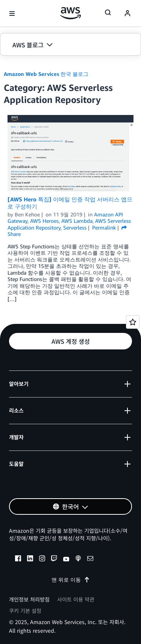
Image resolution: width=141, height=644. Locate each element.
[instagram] (42, 559)
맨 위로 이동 (71, 580)
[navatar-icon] (127, 14)
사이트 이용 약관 (76, 599)
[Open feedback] (133, 322)
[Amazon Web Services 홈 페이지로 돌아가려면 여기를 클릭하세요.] (70, 13)
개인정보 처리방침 (29, 599)
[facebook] (18, 559)
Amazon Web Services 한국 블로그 (46, 74)
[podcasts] (78, 559)
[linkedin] (30, 559)
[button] (70, 45)
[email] (90, 559)
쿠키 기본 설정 (25, 611)
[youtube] (66, 559)
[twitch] (54, 559)
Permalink (104, 228)
